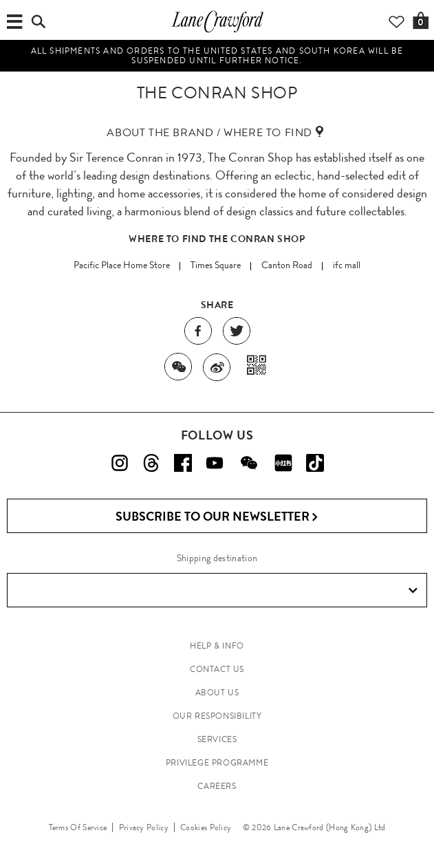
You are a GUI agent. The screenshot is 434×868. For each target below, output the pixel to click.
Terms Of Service (78, 827)
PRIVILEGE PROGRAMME (217, 763)
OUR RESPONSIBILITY (217, 716)
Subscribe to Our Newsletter (217, 517)
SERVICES (217, 739)
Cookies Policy (206, 827)
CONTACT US (217, 669)
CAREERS (217, 786)
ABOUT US (217, 693)
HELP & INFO (217, 646)
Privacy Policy (144, 827)
